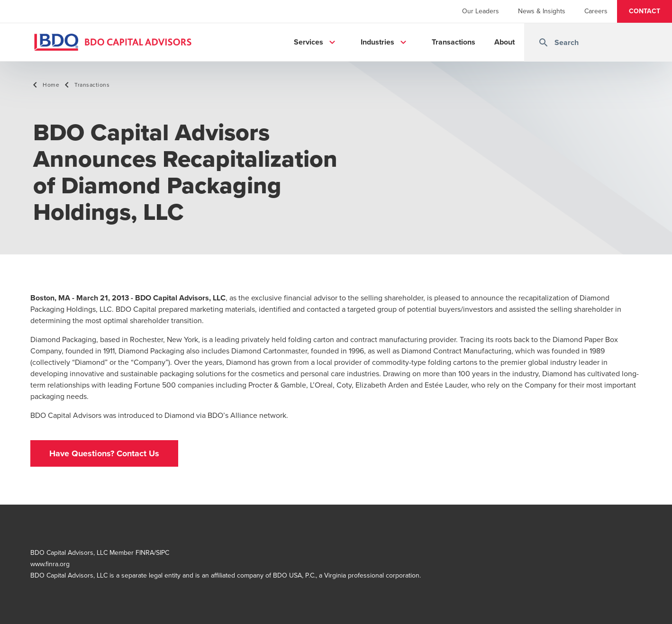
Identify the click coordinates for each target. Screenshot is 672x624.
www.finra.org (50, 564)
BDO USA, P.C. (294, 575)
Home (51, 85)
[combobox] (598, 42)
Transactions (92, 85)
